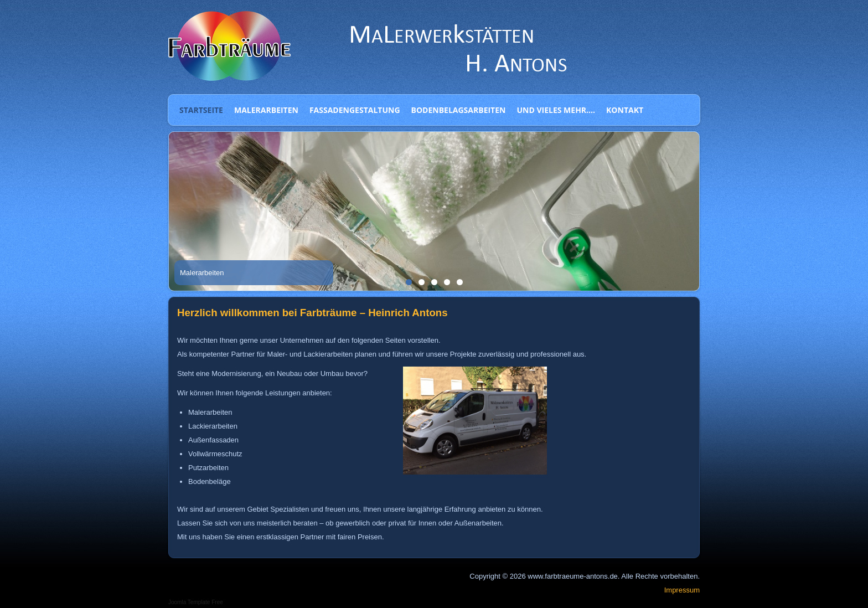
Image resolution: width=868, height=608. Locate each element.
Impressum (682, 590)
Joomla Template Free (196, 602)
